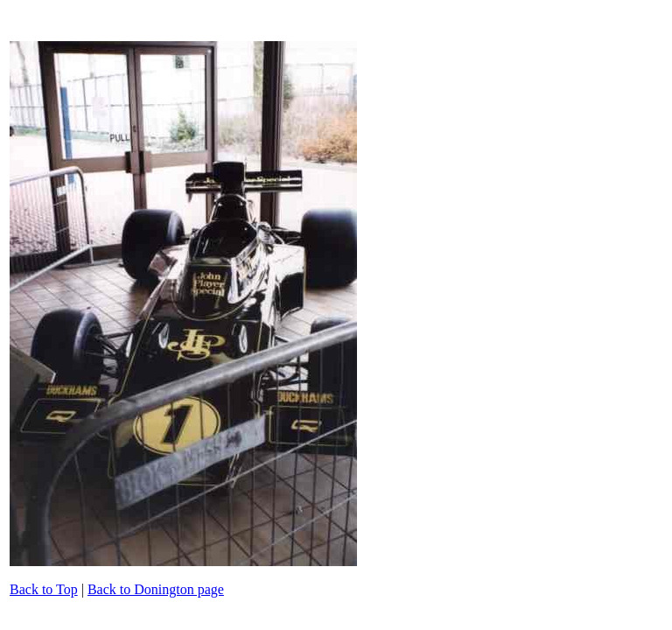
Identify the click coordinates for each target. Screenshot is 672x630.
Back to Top (44, 589)
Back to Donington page (156, 589)
